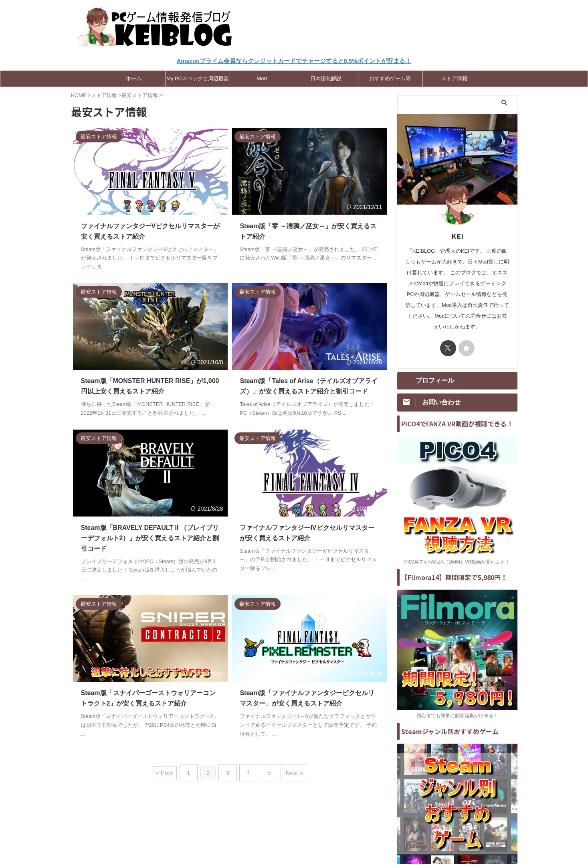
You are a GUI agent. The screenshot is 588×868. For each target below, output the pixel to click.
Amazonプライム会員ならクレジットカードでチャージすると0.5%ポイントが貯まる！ (294, 61)
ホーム (134, 77)
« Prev (170, 770)
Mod (262, 77)
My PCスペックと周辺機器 (198, 77)
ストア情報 (454, 77)
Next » (290, 770)
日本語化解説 (326, 77)
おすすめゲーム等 (390, 77)
